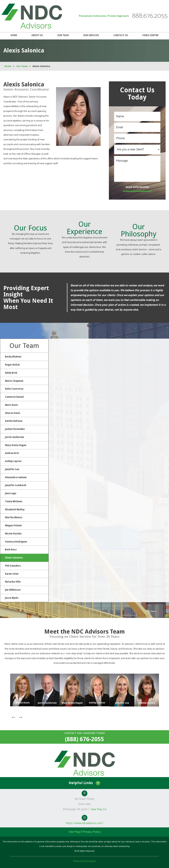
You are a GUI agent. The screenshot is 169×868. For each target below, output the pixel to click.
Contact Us (121, 36)
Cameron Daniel (14, 397)
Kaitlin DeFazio (14, 421)
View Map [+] (98, 808)
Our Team (63, 36)
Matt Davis (11, 405)
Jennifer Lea (12, 469)
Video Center (150, 36)
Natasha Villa (13, 581)
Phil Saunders (13, 565)
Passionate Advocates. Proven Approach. (104, 16)
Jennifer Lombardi (16, 485)
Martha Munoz (14, 517)
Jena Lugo (11, 493)
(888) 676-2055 (84, 738)
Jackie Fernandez (15, 429)
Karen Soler (12, 573)
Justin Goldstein (15, 437)
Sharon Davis (13, 413)
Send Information (137, 187)
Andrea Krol (12, 453)
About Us (37, 36)
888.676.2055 (150, 16)
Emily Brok (11, 373)
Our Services (91, 36)
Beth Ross (11, 549)
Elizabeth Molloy (15, 509)
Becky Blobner (13, 357)
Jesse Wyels (12, 597)
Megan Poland (13, 525)
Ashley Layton (13, 461)
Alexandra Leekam (16, 477)
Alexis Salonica (14, 557)
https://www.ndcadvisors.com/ (85, 822)
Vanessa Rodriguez (16, 541)
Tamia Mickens (14, 501)
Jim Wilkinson (13, 589)
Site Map (74, 831)
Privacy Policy (92, 831)
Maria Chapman (14, 381)
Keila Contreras (14, 389)
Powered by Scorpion (84, 860)
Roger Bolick (12, 365)
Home (14, 36)
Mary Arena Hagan (16, 445)
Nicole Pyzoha (13, 533)
